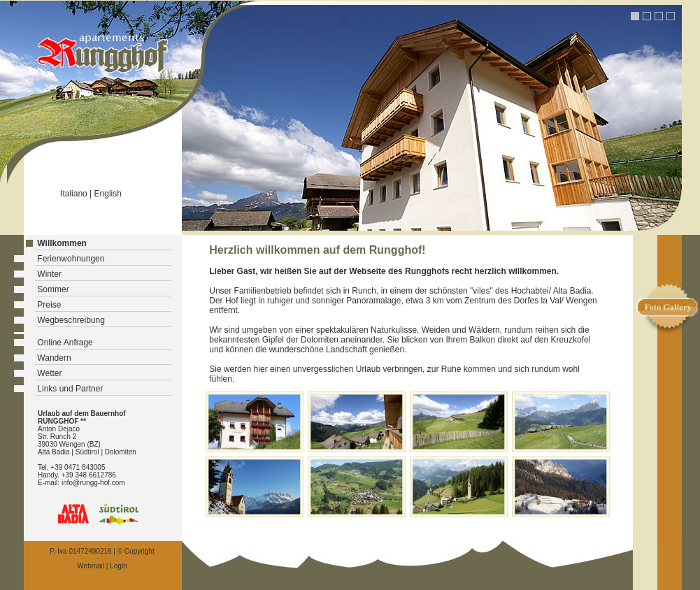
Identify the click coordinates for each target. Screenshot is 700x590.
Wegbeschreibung (71, 320)
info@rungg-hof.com (93, 483)
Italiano (74, 194)
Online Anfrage (65, 343)
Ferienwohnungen (71, 259)
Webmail (91, 566)
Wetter (49, 373)
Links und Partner (70, 389)
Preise (49, 305)
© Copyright (136, 551)
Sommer (53, 289)
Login (118, 566)
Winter (49, 274)
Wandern (54, 358)
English (108, 194)
